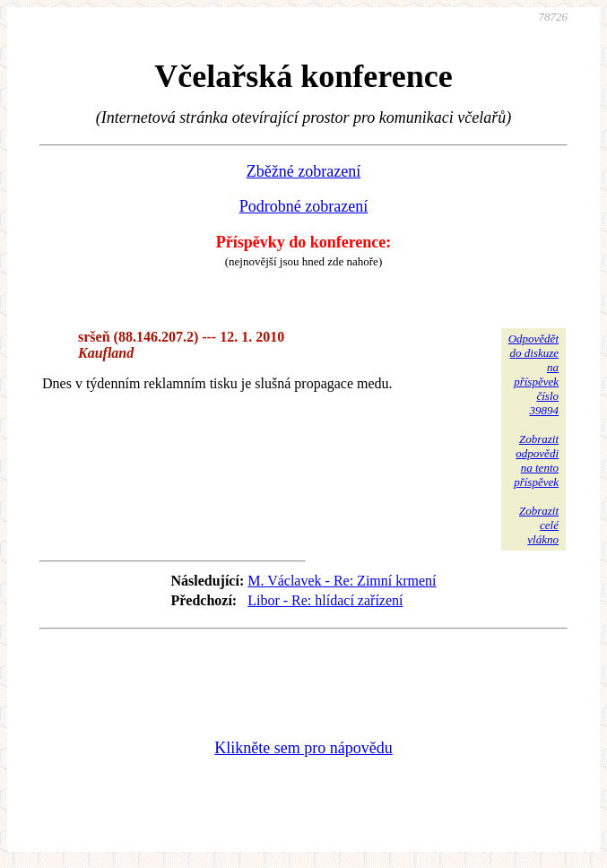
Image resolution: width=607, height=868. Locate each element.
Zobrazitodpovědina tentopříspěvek (536, 460)
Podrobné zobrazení (303, 206)
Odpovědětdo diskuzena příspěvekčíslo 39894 (533, 374)
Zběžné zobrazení (303, 171)
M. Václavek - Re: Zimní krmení (342, 581)
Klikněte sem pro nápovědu (303, 748)
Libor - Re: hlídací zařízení (325, 600)
